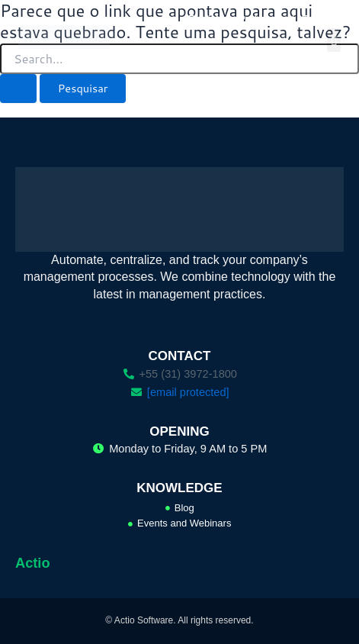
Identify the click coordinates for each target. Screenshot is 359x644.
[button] (334, 40)
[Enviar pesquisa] (18, 89)
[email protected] (188, 392)
